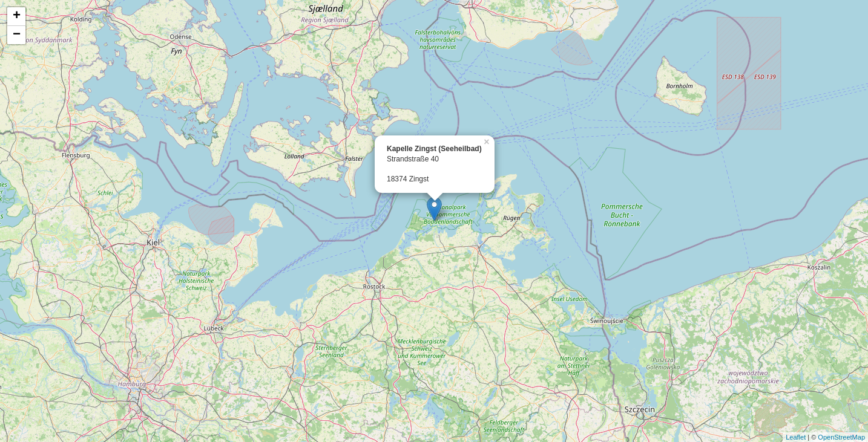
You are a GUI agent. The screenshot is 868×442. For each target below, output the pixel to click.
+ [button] (17, 16)
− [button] (17, 35)
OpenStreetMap (841, 437)
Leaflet (796, 437)
